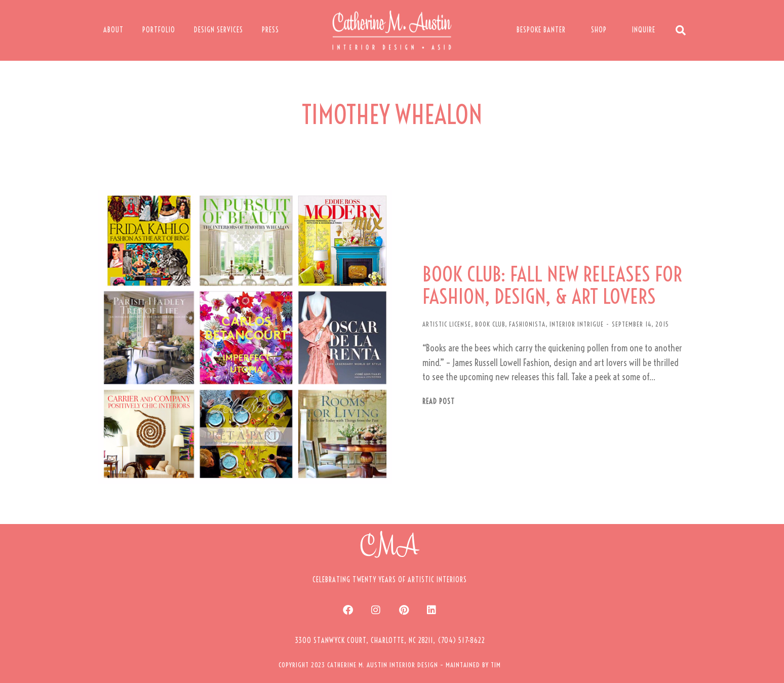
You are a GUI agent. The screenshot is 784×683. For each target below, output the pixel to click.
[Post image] (245, 337)
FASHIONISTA (527, 324)
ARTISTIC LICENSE (447, 324)
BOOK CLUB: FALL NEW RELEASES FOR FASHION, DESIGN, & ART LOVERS (552, 286)
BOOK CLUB (490, 324)
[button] (390, 640)
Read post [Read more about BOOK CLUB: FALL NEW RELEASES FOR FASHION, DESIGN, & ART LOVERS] (439, 402)
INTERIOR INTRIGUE (577, 324)
